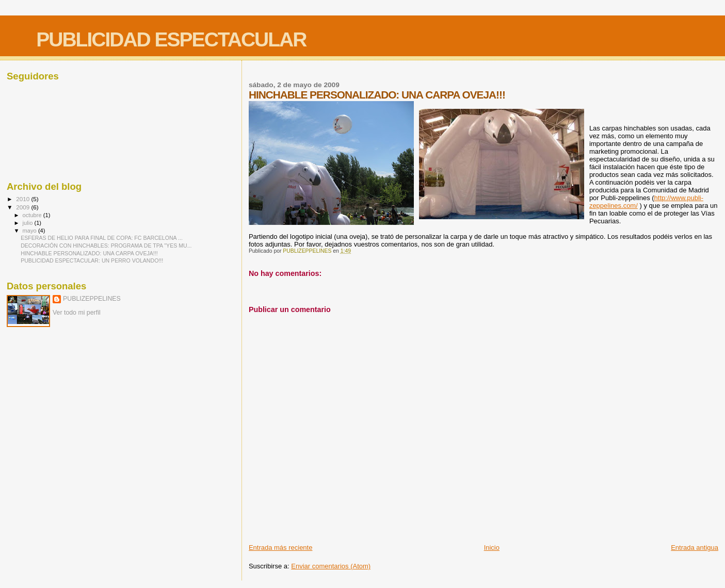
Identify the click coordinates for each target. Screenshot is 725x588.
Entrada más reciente (281, 548)
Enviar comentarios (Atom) (331, 566)
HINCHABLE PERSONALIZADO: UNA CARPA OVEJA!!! (89, 253)
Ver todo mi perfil (77, 313)
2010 (23, 199)
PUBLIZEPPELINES (92, 299)
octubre (33, 215)
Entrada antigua (695, 548)
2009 (23, 207)
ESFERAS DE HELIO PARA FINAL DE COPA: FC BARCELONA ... (102, 238)
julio (29, 223)
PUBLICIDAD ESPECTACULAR (171, 39)
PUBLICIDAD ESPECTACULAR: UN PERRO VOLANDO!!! (92, 260)
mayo (30, 231)
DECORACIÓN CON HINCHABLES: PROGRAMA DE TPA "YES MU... (106, 246)
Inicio (492, 548)
